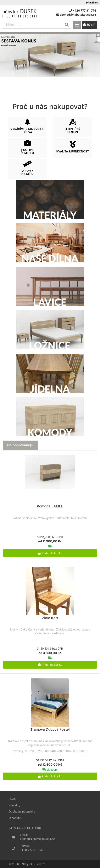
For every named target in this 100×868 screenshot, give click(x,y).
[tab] (20, 445)
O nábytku (15, 818)
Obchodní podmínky (22, 811)
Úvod (12, 799)
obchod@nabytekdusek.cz (37, 839)
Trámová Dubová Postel (50, 729)
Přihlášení (92, 3)
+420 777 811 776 (31, 850)
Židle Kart (50, 618)
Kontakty (14, 805)
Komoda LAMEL (50, 506)
